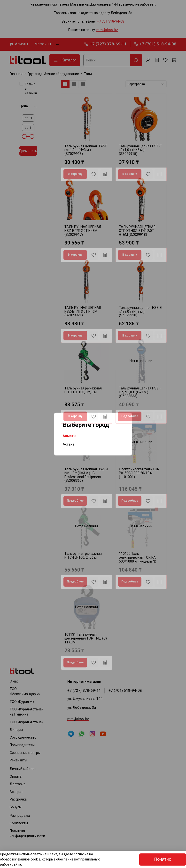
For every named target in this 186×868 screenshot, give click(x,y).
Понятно (163, 859)
